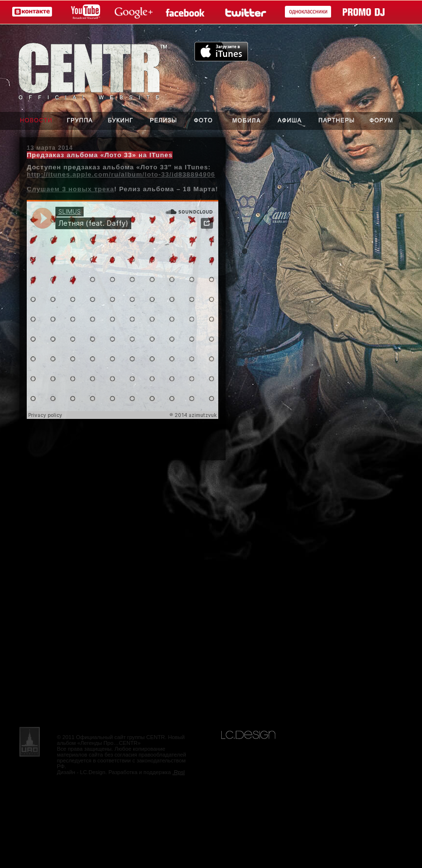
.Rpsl (179, 772)
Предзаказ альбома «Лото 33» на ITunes (100, 155)
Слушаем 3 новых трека (70, 189)
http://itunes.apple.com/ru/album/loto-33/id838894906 (121, 174)
